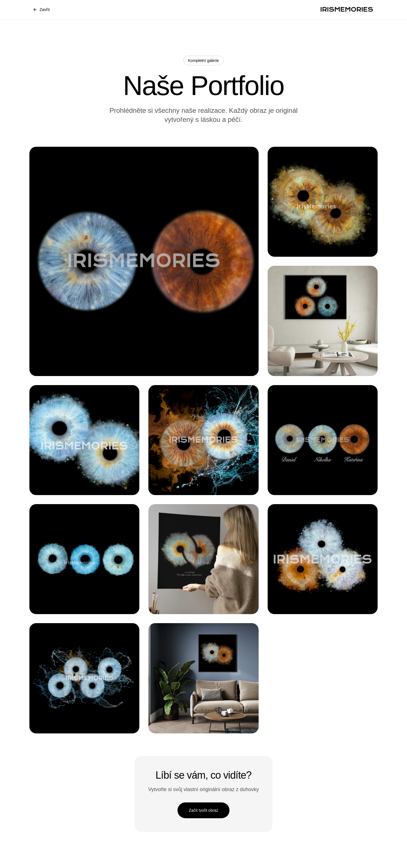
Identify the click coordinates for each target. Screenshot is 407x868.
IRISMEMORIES (347, 9)
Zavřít (41, 10)
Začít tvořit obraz (203, 810)
